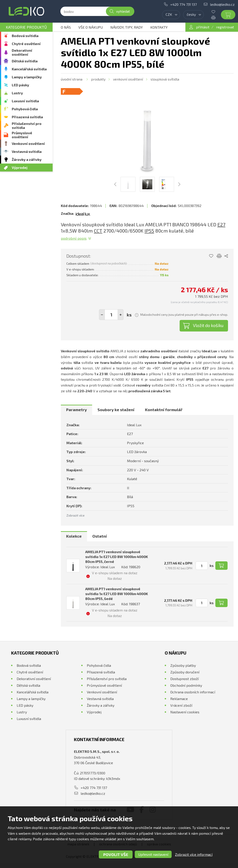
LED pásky (20, 85)
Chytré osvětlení (26, 44)
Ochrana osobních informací (193, 692)
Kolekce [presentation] (74, 536)
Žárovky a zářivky (27, 159)
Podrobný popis (74, 238)
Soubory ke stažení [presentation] (116, 410)
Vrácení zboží (181, 705)
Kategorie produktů (26, 27)
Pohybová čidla (25, 109)
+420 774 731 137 (183, 4)
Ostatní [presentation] (100, 536)
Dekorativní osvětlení (22, 52)
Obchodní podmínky (186, 685)
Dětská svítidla (25, 61)
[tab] (76, 410)
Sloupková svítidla (165, 79)
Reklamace (179, 699)
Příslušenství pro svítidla (27, 125)
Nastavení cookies (185, 712)
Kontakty (159, 27)
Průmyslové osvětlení (22, 135)
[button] (121, 315)
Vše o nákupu (91, 27)
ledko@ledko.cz (222, 4)
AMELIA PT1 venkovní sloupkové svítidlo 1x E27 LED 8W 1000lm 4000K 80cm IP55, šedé (117, 594)
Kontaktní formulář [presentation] (164, 410)
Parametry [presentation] (76, 410)
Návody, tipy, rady (127, 27)
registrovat (225, 27)
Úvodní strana (72, 79)
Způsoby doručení (185, 672)
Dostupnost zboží (184, 679)
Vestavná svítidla (27, 151)
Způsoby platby (183, 665)
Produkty (98, 79)
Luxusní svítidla (25, 101)
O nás (66, 27)
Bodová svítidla (25, 36)
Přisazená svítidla (27, 117)
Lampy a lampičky (27, 77)
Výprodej (20, 167)
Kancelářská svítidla (29, 69)
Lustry (17, 93)
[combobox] (171, 15)
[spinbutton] (111, 315)
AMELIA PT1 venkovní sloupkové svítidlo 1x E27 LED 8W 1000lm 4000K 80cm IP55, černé (117, 557)
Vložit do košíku (208, 325)
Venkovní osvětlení (28, 143)
